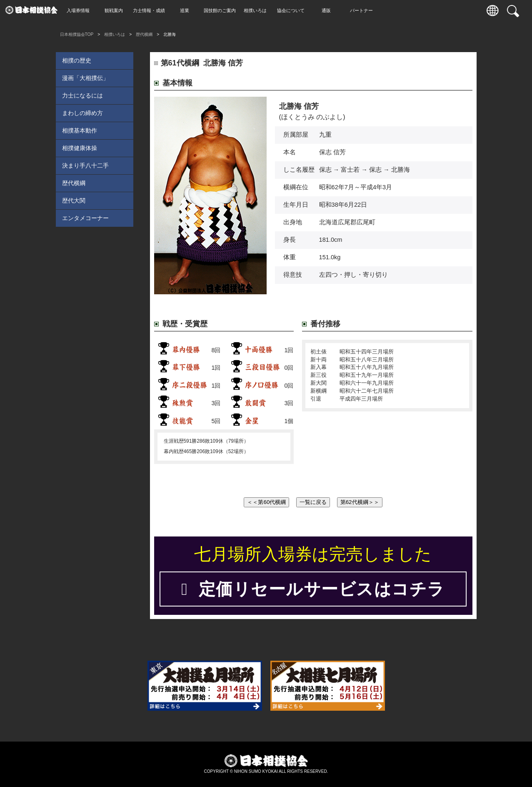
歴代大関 (74, 201)
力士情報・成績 (153, 10)
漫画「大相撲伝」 (85, 78)
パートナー (366, 10)
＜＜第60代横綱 (266, 502)
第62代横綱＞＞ (360, 502)
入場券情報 (82, 10)
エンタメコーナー (85, 218)
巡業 (189, 10)
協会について (295, 10)
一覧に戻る (313, 502)
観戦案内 (118, 10)
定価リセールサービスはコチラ (313, 589)
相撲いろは (259, 10)
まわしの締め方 (82, 113)
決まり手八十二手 (85, 165)
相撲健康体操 (80, 148)
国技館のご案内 (224, 10)
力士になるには (82, 95)
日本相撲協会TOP (77, 34)
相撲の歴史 (77, 60)
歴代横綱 (144, 34)
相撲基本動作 (80, 130)
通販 (330, 10)
